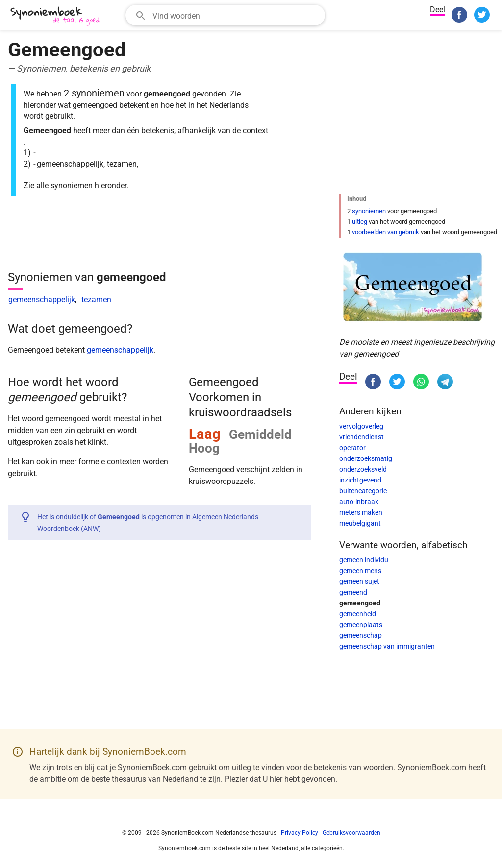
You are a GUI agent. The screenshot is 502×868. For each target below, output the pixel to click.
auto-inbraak (359, 502)
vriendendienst (362, 437)
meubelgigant (360, 523)
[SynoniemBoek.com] (57, 16)
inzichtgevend (360, 480)
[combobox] (225, 15)
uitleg (360, 222)
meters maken (361, 512)
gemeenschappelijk (42, 300)
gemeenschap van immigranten (387, 646)
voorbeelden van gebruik (386, 232)
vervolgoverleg (361, 426)
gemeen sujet (359, 581)
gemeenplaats (361, 625)
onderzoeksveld (363, 469)
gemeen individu (364, 560)
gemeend (353, 592)
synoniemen (369, 211)
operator (352, 448)
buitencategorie (363, 491)
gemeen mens (360, 571)
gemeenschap (361, 635)
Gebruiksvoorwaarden (351, 833)
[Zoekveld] (236, 15)
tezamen (96, 300)
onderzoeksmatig (366, 458)
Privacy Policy (300, 833)
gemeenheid (358, 614)
